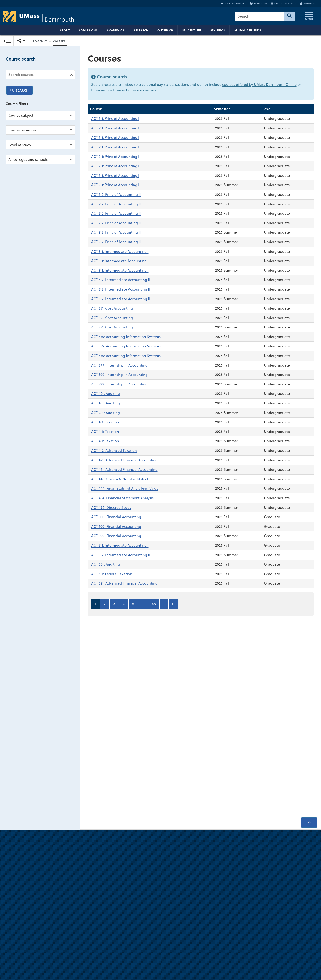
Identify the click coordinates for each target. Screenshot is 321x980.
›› (173, 604)
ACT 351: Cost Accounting (112, 308)
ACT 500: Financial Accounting (116, 517)
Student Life (192, 30)
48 (154, 604)
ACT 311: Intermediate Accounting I (120, 251)
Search (22, 90)
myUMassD (309, 4)
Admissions (88, 30)
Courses (59, 41)
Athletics (218, 30)
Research (141, 30)
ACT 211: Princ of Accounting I (115, 119)
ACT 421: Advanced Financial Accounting (124, 460)
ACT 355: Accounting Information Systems (126, 337)
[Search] (289, 16)
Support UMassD (234, 4)
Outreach (165, 30)
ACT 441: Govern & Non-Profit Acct (120, 479)
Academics (115, 30)
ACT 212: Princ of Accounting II (116, 195)
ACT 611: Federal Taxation (112, 574)
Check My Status (284, 4)
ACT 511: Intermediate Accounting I (120, 545)
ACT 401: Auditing (106, 394)
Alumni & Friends (248, 30)
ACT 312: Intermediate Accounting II (121, 280)
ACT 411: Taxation (105, 422)
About (65, 30)
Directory (259, 4)
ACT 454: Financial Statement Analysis (122, 498)
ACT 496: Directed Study (111, 507)
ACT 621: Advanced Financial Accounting (124, 583)
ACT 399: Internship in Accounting (119, 365)
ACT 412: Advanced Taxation (114, 451)
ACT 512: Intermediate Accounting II (121, 555)
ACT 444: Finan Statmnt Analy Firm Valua (125, 489)
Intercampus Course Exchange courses (123, 90)
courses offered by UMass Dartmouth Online (259, 84)
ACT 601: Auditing (106, 564)
